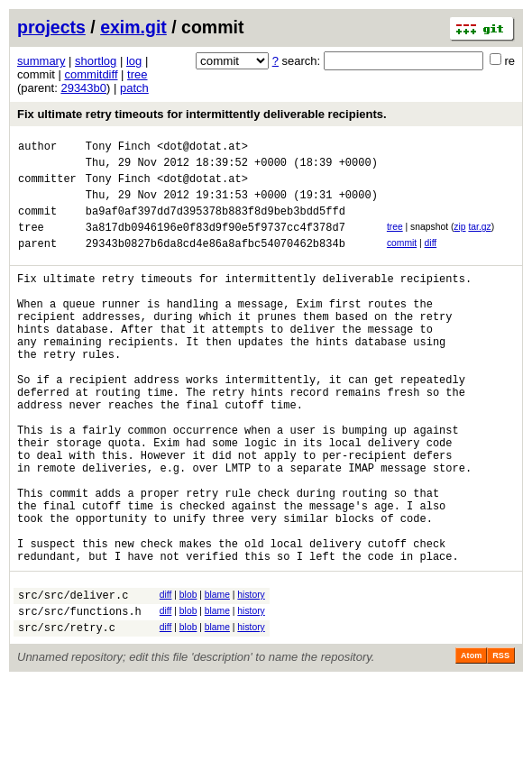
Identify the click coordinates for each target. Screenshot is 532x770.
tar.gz (479, 240)
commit (402, 259)
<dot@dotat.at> (202, 148)
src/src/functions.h (80, 697)
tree (137, 74)
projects (51, 27)
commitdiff (92, 74)
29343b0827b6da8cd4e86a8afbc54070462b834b (216, 262)
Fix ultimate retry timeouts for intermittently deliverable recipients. (202, 114)
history (251, 676)
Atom (471, 745)
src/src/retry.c (67, 716)
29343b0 (83, 88)
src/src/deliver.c (73, 678)
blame (217, 676)
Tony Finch (118, 148)
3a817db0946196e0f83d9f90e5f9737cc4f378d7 (216, 243)
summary (41, 61)
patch (134, 88)
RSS (501, 745)
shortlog (96, 61)
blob (188, 676)
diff (431, 259)
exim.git (133, 27)
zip (459, 240)
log (134, 61)
